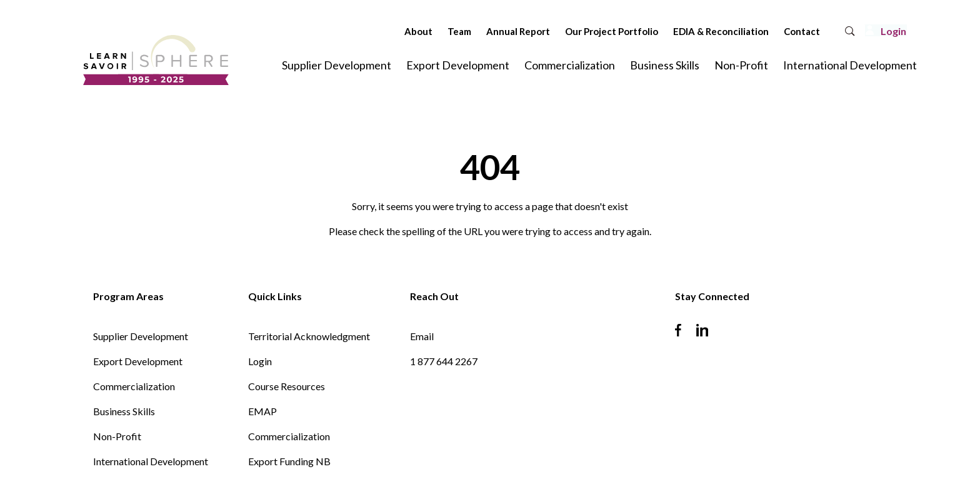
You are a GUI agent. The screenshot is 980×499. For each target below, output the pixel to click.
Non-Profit (741, 65)
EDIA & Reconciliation (687, 31)
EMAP (262, 411)
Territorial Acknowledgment (309, 336)
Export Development (458, 65)
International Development (850, 65)
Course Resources (287, 386)
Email (422, 336)
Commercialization (570, 65)
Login (260, 361)
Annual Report (484, 31)
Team (426, 31)
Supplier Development (337, 65)
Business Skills (665, 65)
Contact (768, 31)
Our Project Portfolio (578, 31)
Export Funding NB (289, 461)
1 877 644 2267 (444, 361)
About (385, 31)
